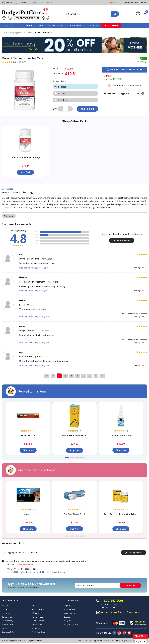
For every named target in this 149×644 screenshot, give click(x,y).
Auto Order (36, 628)
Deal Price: (58, 74)
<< (46, 376)
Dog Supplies (16, 32)
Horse (29, 25)
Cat (18, 25)
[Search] (115, 14)
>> (103, 376)
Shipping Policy (38, 609)
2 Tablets (75, 93)
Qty (55, 109)
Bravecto (68, 617)
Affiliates (35, 613)
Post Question (134, 552)
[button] (67, 457)
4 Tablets (75, 100)
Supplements (77, 25)
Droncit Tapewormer (44, 32)
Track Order (112, 2)
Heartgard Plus (70, 613)
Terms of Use (37, 617)
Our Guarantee (38, 620)
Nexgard (68, 620)
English (139, 641)
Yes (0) (137, 268)
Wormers (28, 32)
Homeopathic (56, 25)
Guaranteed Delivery (29, 2)
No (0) (144, 268)
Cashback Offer (8, 632)
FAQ (34, 605)
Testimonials (37, 624)
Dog (7, 25)
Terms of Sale (8, 617)
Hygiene (94, 25)
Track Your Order (39, 632)
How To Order (8, 624)
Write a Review (122, 240)
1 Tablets (75, 87)
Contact (5, 609)
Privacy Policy (7, 620)
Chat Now (140, 636)
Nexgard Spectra (71, 624)
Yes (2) (137, 317)
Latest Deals (7, 613)
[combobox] (141, 642)
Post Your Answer (25, 564)
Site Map (5, 628)
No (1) (144, 317)
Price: (55, 69)
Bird (41, 25)
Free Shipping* (10, 3)
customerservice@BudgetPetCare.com (120, 612)
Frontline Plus (70, 609)
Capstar (67, 605)
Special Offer (111, 25)
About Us (6, 605)
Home (4, 32)
